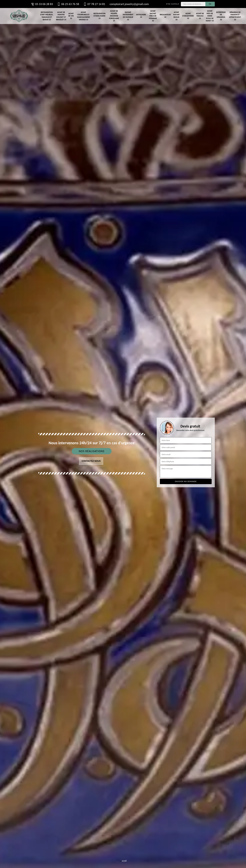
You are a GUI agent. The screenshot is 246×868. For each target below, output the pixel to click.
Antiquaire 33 (141, 16)
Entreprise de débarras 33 (221, 16)
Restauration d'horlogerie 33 (99, 16)
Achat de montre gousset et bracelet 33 (61, 16)
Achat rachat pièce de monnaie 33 (153, 16)
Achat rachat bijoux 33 (176, 16)
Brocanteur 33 (165, 16)
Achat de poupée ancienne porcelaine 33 (114, 16)
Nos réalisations (92, 451)
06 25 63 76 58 (68, 4)
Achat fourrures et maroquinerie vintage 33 (83, 16)
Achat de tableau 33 (200, 16)
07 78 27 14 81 (94, 4)
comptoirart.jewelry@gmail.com (129, 4)
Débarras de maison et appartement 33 (235, 16)
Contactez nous (91, 461)
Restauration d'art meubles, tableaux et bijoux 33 (47, 16)
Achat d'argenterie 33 (188, 16)
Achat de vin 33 (71, 16)
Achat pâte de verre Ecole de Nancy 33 (210, 16)
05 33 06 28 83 (42, 4)
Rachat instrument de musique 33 (128, 16)
